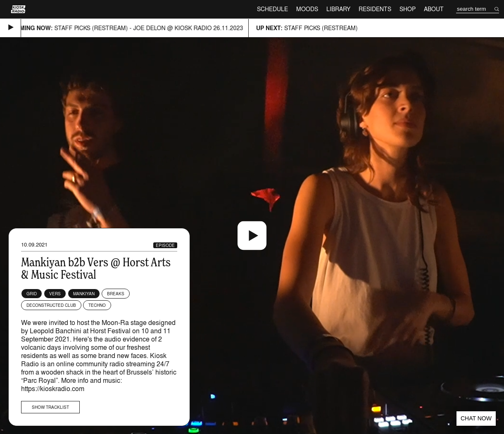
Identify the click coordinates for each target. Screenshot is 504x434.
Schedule (272, 9)
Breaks (116, 294)
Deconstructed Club (51, 305)
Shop (408, 9)
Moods (307, 9)
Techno (97, 305)
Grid (32, 294)
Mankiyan (84, 294)
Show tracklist (50, 407)
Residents (375, 9)
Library (338, 9)
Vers (55, 294)
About (434, 9)
